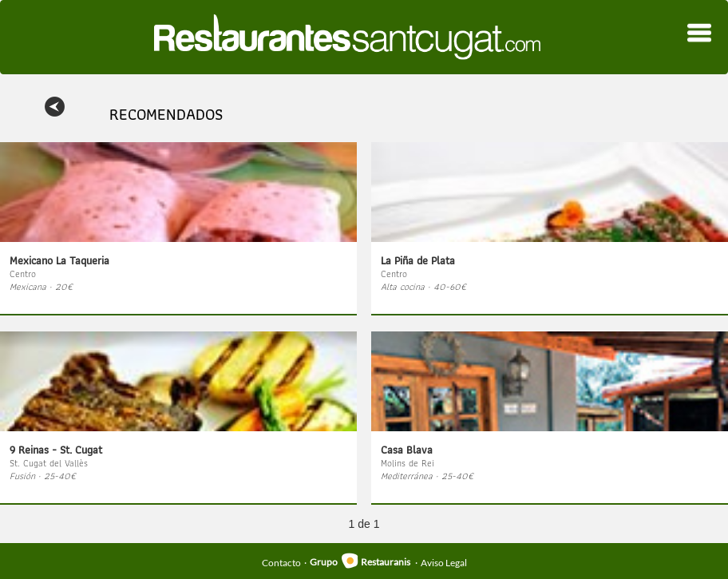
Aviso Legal (444, 562)
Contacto (281, 562)
